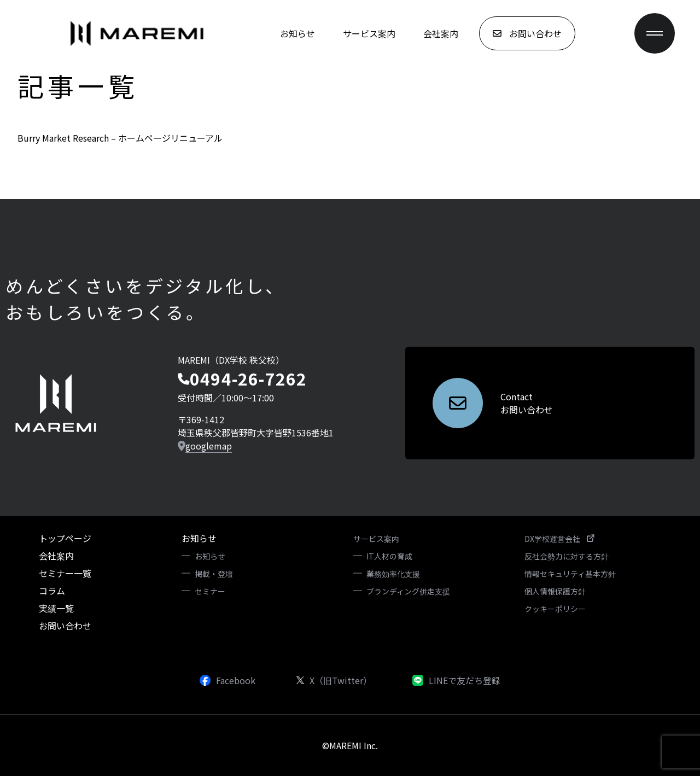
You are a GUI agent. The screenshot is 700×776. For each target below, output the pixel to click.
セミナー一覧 (65, 573)
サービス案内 (369, 33)
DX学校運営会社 (559, 539)
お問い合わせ (65, 626)
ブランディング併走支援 (408, 591)
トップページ (65, 538)
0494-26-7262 (248, 378)
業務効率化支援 (393, 574)
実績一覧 (56, 608)
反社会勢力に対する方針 (567, 556)
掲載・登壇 (214, 574)
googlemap (209, 446)
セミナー (210, 591)
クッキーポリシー (555, 609)
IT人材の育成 (389, 556)
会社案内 (441, 33)
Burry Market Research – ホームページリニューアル (120, 138)
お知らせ (297, 33)
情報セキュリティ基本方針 (570, 574)
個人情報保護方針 (555, 591)
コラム (52, 591)
